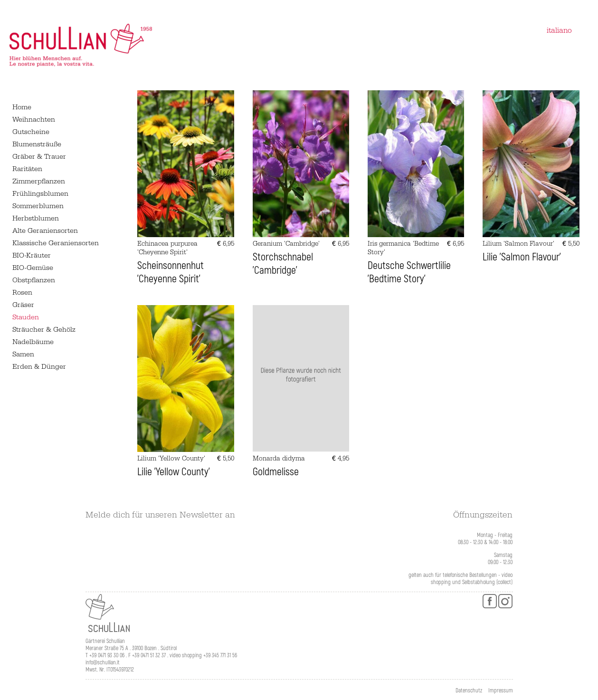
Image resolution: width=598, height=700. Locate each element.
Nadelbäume (33, 342)
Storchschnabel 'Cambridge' (283, 264)
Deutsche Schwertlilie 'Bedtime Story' (409, 272)
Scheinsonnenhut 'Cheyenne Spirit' (171, 272)
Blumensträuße (37, 144)
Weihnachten (34, 120)
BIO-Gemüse (33, 268)
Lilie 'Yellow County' (174, 472)
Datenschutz (469, 691)
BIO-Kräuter (32, 255)
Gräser (23, 305)
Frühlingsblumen (40, 194)
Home (22, 107)
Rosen (22, 292)
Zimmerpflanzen (39, 181)
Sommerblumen (38, 206)
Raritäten (27, 169)
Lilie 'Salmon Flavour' (522, 257)
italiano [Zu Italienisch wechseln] (559, 30)
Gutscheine (31, 132)
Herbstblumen (36, 218)
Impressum (501, 691)
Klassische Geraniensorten (56, 243)
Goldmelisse (276, 472)
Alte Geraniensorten (45, 231)
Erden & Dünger (39, 367)
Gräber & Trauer (39, 157)
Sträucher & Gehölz (44, 330)
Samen (23, 354)
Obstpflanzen (34, 280)
